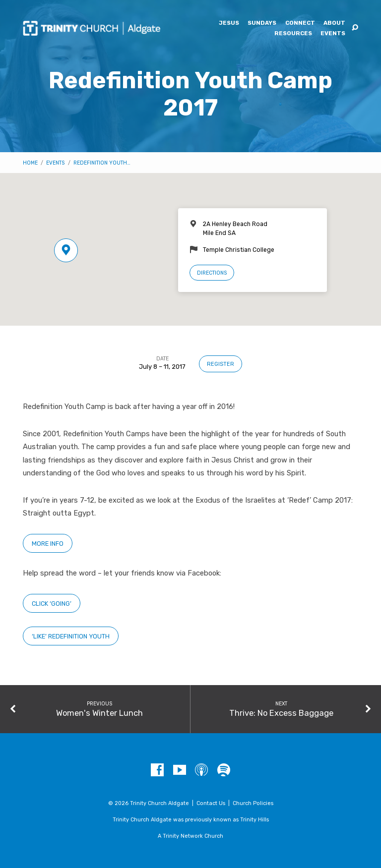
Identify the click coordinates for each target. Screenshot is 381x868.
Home (30, 163)
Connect (300, 23)
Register (221, 364)
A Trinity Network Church (190, 836)
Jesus (229, 23)
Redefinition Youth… (102, 163)
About (334, 23)
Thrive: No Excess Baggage (281, 713)
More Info (48, 544)
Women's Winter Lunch (99, 713)
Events (333, 34)
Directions (212, 273)
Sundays (262, 23)
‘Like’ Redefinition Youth (71, 636)
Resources (293, 34)
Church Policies (253, 803)
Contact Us (211, 803)
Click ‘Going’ (52, 604)
